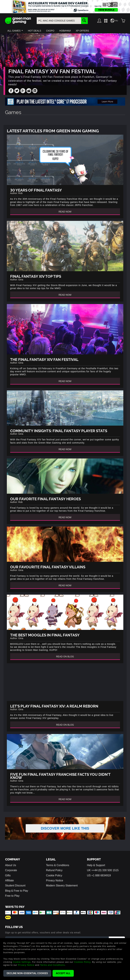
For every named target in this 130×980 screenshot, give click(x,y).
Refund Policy (54, 876)
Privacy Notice (55, 886)
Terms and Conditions (52, 965)
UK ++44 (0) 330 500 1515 (103, 876)
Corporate (11, 876)
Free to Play (12, 901)
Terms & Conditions (58, 871)
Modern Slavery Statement (62, 891)
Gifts (8, 881)
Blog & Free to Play (17, 896)
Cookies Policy (82, 962)
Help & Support (96, 871)
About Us (11, 871)
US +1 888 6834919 (99, 881)
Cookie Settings (22, 962)
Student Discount (15, 891)
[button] (15, 31)
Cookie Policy (54, 881)
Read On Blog (65, 657)
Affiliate (10, 886)
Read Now (65, 212)
